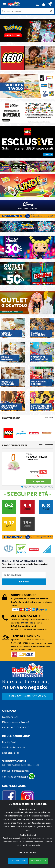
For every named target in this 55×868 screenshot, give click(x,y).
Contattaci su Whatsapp (18, 777)
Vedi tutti (49, 418)
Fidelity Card (9, 742)
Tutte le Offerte (46, 445)
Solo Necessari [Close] (18, 861)
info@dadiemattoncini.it (15, 771)
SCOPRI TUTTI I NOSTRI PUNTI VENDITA (27, 696)
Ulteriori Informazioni (27, 852)
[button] (49, 5)
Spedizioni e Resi (11, 753)
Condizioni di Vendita (14, 748)
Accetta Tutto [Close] (38, 861)
